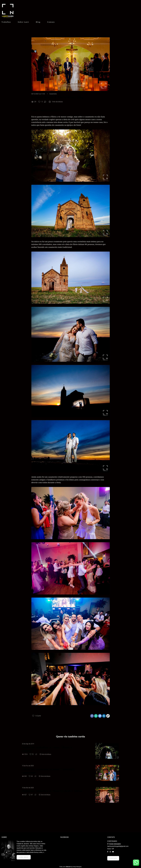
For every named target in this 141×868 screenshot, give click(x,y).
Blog (38, 22)
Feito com (71, 866)
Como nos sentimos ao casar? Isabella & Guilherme (48, 771)
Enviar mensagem (115, 843)
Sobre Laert (23, 22)
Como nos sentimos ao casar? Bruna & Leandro (47, 749)
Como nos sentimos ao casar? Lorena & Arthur (52, 791)
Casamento (53, 94)
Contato (51, 22)
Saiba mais (24, 857)
